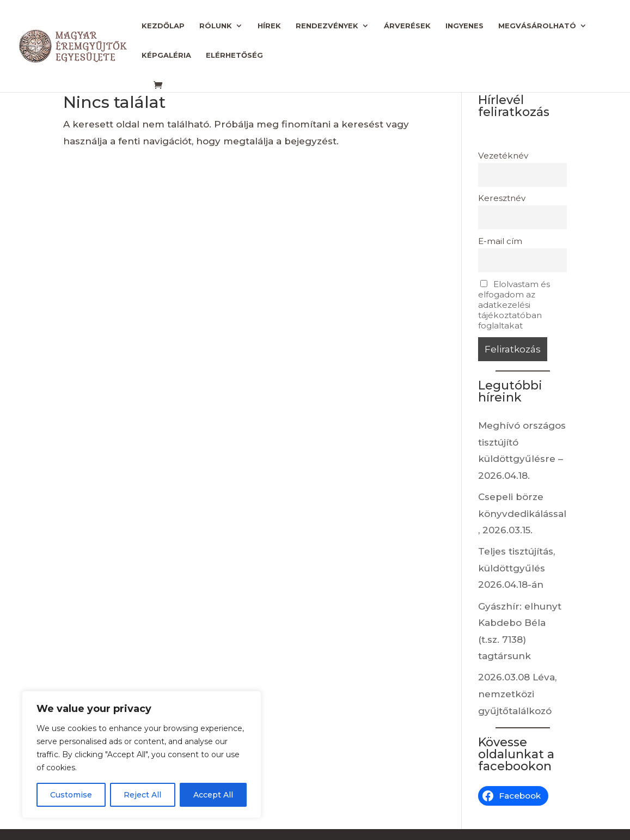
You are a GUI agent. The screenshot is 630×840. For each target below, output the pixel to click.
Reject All (142, 795)
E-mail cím (500, 241)
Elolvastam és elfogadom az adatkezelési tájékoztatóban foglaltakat (514, 305)
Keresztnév (502, 198)
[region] (142, 754)
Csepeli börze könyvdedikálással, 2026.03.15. (522, 513)
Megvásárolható (537, 26)
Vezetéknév (503, 156)
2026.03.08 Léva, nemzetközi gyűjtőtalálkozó (517, 694)
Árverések (407, 26)
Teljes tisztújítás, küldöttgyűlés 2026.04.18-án (516, 568)
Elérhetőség (234, 55)
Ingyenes (464, 26)
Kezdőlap (163, 26)
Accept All (213, 795)
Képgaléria (166, 55)
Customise (71, 795)
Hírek (269, 26)
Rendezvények (327, 26)
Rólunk (216, 26)
